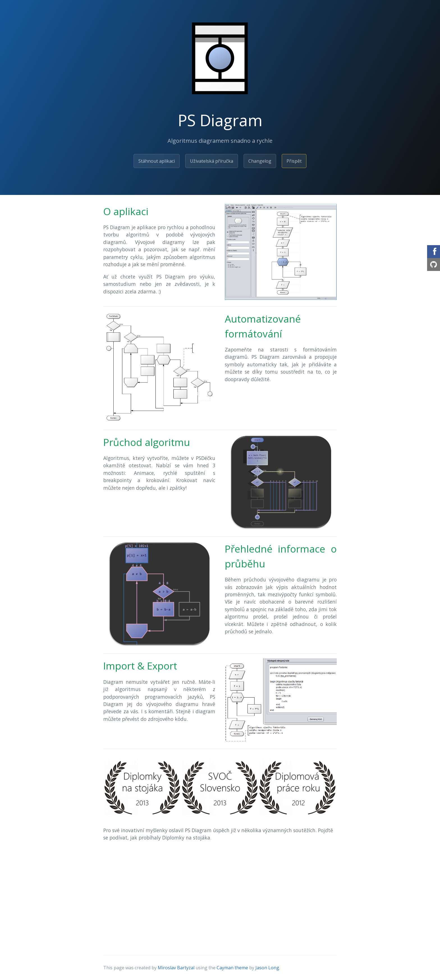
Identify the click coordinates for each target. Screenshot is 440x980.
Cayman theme (232, 968)
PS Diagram (220, 120)
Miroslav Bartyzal (176, 968)
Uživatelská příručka (212, 161)
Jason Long (267, 968)
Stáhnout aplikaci (157, 161)
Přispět (294, 161)
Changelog (260, 161)
